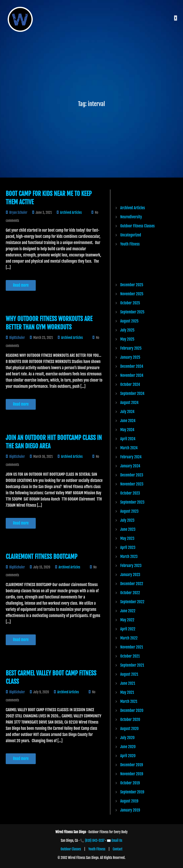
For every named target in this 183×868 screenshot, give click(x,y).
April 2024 (128, 439)
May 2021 (127, 692)
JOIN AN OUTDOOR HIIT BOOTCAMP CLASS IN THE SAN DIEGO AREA (54, 442)
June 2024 (128, 421)
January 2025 (130, 357)
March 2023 (129, 557)
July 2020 (127, 738)
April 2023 (128, 547)
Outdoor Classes (71, 849)
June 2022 (128, 611)
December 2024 (132, 366)
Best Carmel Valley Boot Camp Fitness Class (51, 677)
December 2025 (132, 285)
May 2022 (127, 620)
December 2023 (132, 475)
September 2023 (132, 502)
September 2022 (132, 602)
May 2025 (127, 339)
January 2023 (130, 575)
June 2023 (128, 529)
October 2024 (130, 384)
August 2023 (130, 511)
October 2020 (130, 720)
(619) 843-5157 (95, 840)
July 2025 (127, 330)
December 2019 (132, 765)
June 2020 (128, 747)
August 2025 (130, 321)
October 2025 (130, 303)
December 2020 (132, 710)
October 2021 (130, 656)
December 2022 (132, 584)
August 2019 (129, 801)
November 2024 (132, 375)
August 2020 (130, 729)
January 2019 (130, 810)
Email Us (117, 840)
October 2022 (130, 593)
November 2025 (132, 294)
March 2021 (129, 701)
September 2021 (132, 665)
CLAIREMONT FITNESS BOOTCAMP (42, 557)
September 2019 (132, 792)
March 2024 (129, 448)
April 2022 (128, 629)
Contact (118, 849)
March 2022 (129, 638)
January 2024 (130, 466)
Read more (21, 285)
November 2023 (132, 484)
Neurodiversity (131, 217)
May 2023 (127, 538)
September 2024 (132, 393)
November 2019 (132, 774)
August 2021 (129, 674)
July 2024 (127, 412)
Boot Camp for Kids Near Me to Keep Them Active (49, 198)
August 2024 (130, 403)
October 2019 (130, 783)
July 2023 (127, 520)
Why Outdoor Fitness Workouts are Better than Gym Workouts (49, 323)
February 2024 (131, 457)
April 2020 (128, 756)
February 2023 (131, 566)
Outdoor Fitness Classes (138, 226)
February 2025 (131, 348)
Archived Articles (71, 212)
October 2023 (130, 493)
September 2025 (132, 312)
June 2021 (128, 683)
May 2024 (127, 430)
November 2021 (132, 647)
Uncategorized (131, 235)
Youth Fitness (130, 244)
